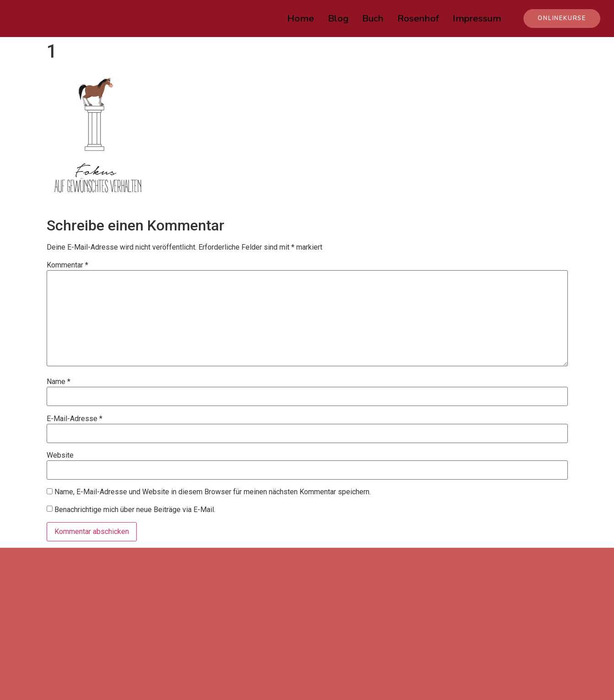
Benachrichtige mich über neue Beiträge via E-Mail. (135, 510)
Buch (373, 18)
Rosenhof (418, 18)
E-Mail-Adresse (75, 419)
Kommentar (67, 265)
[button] (562, 19)
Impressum (477, 18)
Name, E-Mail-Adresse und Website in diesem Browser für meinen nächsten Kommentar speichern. (213, 492)
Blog (338, 18)
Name (59, 382)
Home (301, 18)
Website (60, 455)
